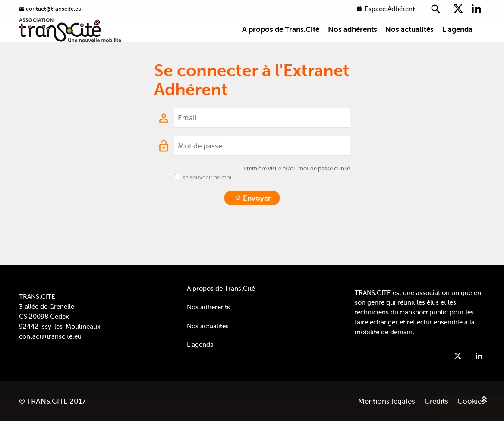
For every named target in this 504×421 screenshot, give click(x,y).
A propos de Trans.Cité (281, 44)
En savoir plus (339, 404)
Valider (330, 413)
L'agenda (457, 44)
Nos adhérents (353, 44)
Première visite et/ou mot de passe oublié (297, 192)
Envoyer (253, 222)
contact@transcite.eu (50, 336)
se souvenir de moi (207, 202)
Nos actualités (409, 44)
